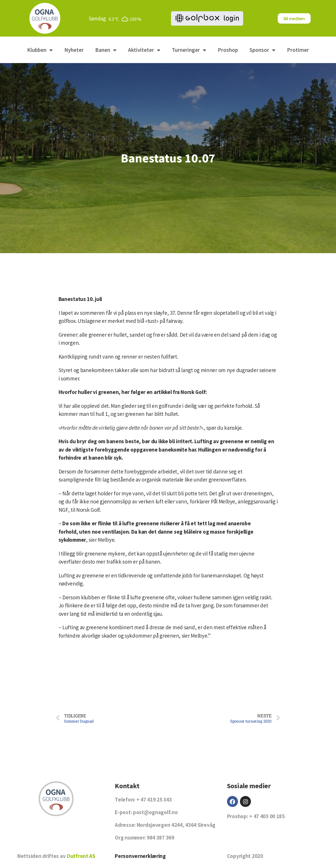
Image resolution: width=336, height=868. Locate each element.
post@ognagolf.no (155, 812)
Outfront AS (81, 856)
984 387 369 (161, 837)
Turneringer (189, 50)
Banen (106, 50)
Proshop (228, 50)
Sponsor (262, 50)
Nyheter (74, 50)
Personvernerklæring (140, 856)
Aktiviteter (144, 50)
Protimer (298, 50)
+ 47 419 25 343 (154, 799)
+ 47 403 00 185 (267, 816)
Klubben (40, 50)
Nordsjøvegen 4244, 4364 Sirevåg (176, 825)
